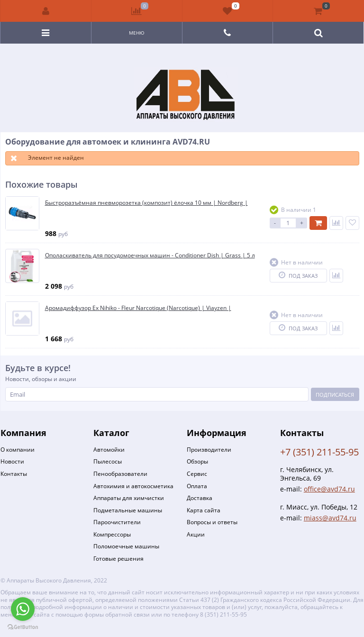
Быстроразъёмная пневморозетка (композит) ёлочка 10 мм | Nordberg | (146, 203)
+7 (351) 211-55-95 (319, 452)
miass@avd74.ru (330, 518)
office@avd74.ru (329, 489)
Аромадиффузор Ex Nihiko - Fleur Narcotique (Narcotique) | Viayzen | (138, 308)
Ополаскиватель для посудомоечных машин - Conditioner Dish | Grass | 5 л (150, 255)
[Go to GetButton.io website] (23, 627)
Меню (137, 33)
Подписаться (335, 395)
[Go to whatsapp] (23, 609)
